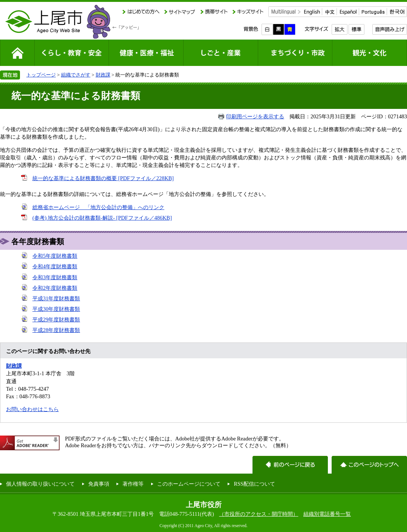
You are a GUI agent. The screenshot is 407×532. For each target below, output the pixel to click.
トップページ (41, 75)
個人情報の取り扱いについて (40, 484)
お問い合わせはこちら (32, 409)
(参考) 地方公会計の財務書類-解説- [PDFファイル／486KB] (102, 218)
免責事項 (99, 484)
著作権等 (133, 484)
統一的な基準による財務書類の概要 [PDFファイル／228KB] (103, 178)
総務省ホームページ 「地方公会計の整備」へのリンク (98, 207)
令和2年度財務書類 (55, 288)
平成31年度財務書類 (56, 298)
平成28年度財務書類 (56, 330)
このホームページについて (189, 484)
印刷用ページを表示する (255, 116)
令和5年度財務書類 (55, 256)
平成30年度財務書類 (56, 309)
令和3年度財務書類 (55, 277)
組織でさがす (76, 75)
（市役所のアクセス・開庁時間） (259, 514)
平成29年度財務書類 (56, 320)
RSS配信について (254, 484)
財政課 (103, 75)
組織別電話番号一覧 (327, 514)
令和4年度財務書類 (55, 266)
